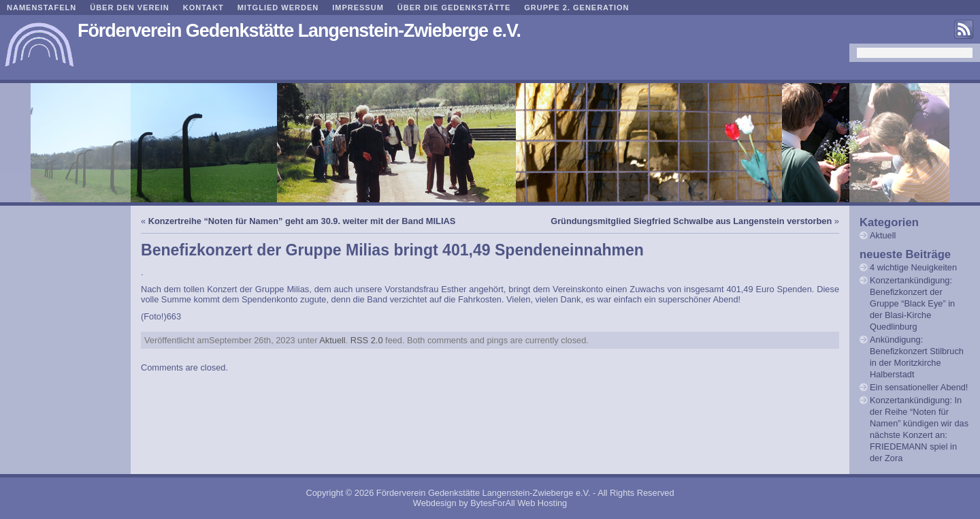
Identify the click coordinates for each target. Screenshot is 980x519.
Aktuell (332, 340)
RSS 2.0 (367, 340)
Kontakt (203, 7)
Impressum (358, 7)
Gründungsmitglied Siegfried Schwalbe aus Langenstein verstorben (691, 221)
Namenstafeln (42, 7)
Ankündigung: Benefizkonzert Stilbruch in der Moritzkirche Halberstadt (917, 357)
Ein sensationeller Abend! (919, 387)
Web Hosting (542, 503)
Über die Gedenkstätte (454, 7)
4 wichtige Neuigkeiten (913, 267)
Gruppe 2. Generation (576, 7)
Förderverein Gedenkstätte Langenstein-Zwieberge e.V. (299, 31)
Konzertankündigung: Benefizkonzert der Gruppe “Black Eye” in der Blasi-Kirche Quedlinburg (912, 303)
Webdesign (435, 503)
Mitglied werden (278, 7)
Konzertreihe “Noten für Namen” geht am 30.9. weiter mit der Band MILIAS (302, 221)
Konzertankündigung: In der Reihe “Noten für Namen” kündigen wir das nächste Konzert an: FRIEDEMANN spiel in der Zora (919, 429)
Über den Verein (129, 7)
